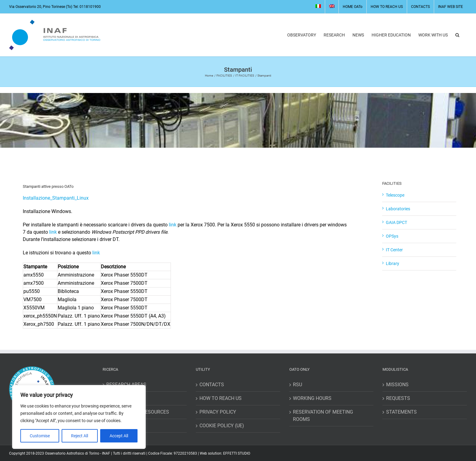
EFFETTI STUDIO (237, 453)
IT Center (394, 250)
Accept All (119, 436)
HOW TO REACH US (221, 398)
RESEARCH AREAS (126, 385)
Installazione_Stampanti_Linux (56, 198)
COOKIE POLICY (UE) (222, 426)
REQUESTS (398, 398)
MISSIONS (397, 385)
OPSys (392, 236)
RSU (297, 385)
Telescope (395, 195)
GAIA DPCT (396, 222)
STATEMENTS (401, 412)
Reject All (80, 436)
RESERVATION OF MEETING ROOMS (323, 416)
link (173, 225)
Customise (40, 436)
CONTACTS (212, 385)
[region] (79, 417)
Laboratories (398, 209)
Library (393, 263)
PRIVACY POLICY (218, 412)
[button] (457, 35)
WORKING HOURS (312, 398)
